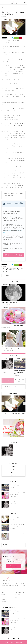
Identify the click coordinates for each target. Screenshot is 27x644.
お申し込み (4, 597)
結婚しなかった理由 (15, 269)
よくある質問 (18, 595)
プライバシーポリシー (19, 593)
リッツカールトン (10, 268)
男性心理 (5, 266)
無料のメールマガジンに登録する (13, 255)
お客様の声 (13, 469)
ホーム (3, 593)
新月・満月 (13, 472)
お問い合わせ (18, 597)
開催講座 (3, 595)
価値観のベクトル (17, 268)
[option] (13, 406)
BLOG (13, 466)
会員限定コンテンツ (5, 599)
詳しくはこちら (13, 566)
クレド (4, 268)
